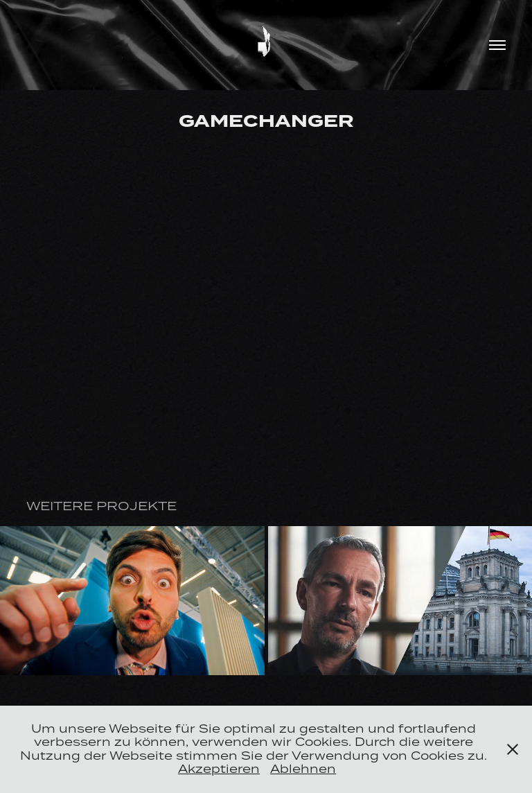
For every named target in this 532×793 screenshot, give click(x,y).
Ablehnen (303, 769)
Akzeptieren (219, 769)
